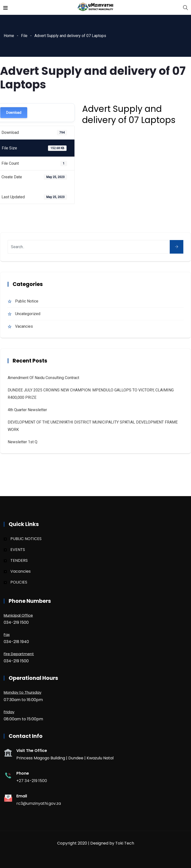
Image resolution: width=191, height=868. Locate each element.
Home (9, 36)
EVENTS (18, 550)
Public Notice (27, 301)
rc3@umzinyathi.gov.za (39, 803)
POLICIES (19, 582)
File (24, 36)
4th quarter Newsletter (27, 410)
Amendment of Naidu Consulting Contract (43, 378)
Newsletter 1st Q (23, 442)
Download (14, 113)
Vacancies (24, 326)
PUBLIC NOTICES (26, 539)
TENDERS (19, 560)
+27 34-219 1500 (32, 781)
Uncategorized (28, 314)
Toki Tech (125, 843)
